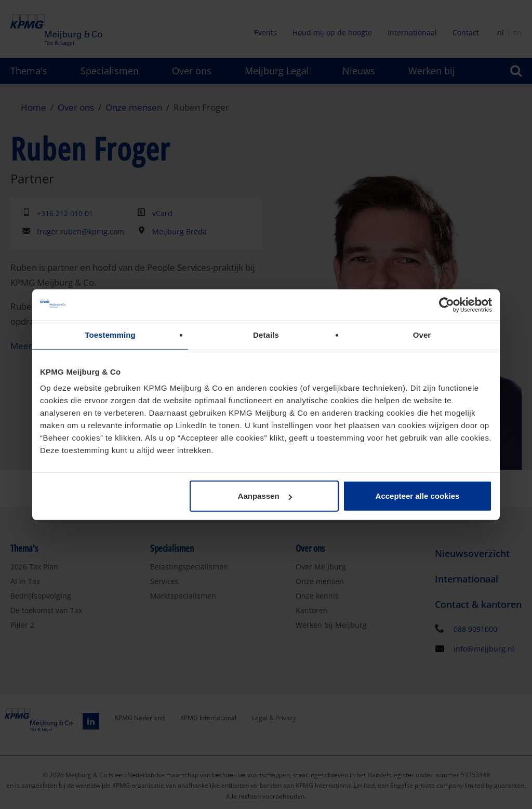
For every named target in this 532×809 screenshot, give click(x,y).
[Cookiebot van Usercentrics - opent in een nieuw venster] (447, 304)
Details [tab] (266, 334)
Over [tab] (422, 334)
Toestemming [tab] (110, 334)
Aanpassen (265, 496)
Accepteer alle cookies (418, 496)
